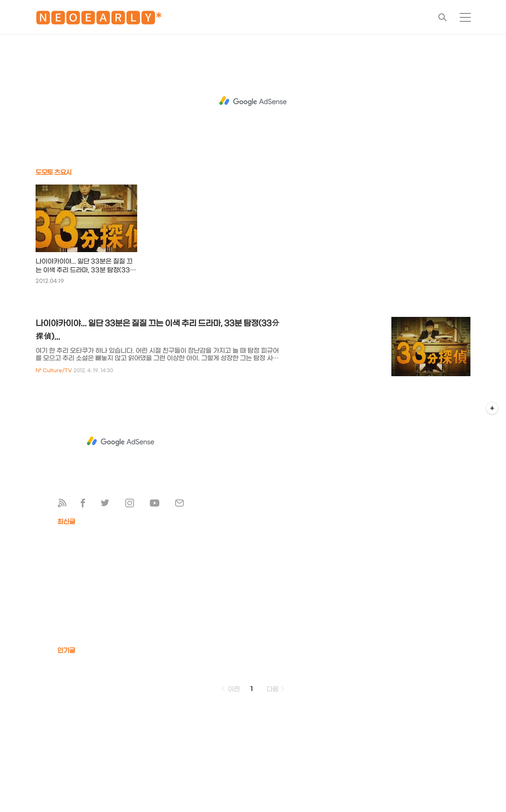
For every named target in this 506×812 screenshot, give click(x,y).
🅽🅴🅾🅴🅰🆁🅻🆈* (99, 20)
